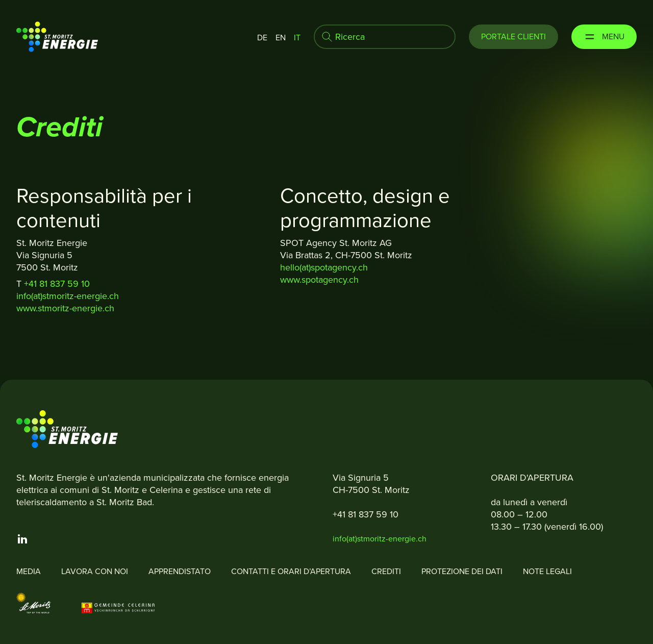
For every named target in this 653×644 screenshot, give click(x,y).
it (297, 38)
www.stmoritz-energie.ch (65, 308)
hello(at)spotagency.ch (324, 267)
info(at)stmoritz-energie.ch (68, 296)
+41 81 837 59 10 (58, 284)
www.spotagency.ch (319, 280)
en (281, 38)
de (262, 38)
